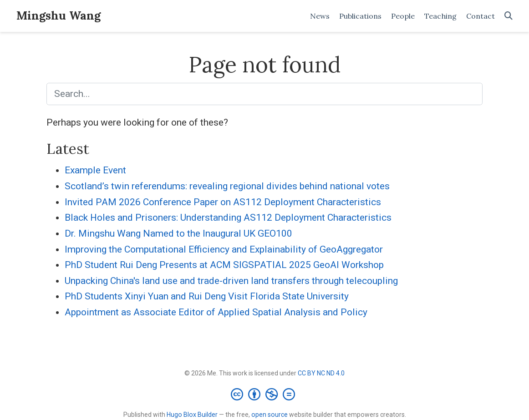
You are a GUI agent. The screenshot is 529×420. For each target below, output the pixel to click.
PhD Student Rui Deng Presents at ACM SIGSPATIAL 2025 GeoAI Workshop (224, 265)
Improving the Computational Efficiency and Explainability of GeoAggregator (224, 249)
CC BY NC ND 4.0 (321, 373)
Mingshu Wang (58, 15)
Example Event (95, 170)
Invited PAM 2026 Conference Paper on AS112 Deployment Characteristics (223, 202)
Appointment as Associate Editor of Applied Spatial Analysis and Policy (216, 312)
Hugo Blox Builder (192, 415)
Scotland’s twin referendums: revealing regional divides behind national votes (227, 186)
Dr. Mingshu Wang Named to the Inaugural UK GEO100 (178, 233)
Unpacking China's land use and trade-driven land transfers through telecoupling (231, 281)
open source (270, 415)
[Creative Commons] (265, 394)
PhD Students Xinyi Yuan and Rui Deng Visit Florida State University (207, 296)
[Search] (509, 16)
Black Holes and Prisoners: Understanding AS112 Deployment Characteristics (228, 218)
